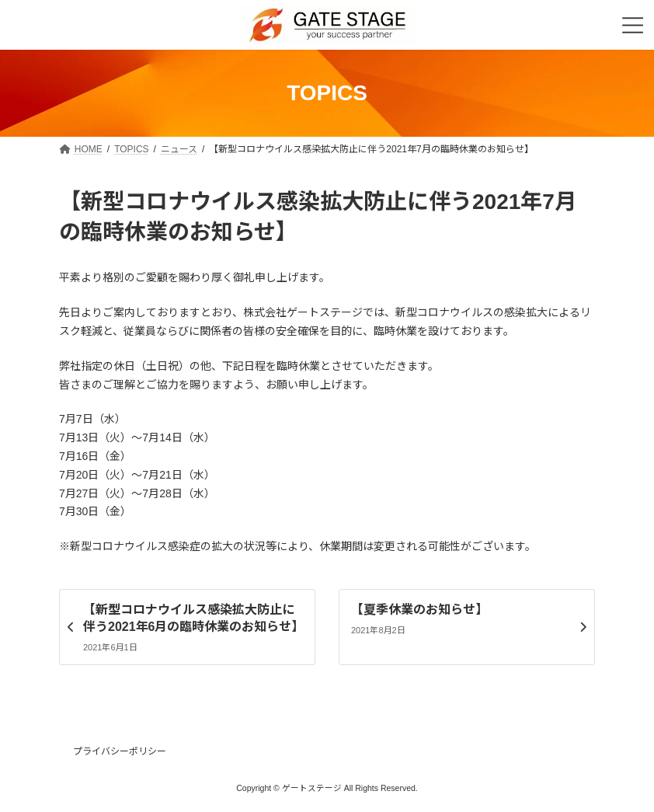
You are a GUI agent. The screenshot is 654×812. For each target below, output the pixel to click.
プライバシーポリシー (120, 751)
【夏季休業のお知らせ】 (419, 610)
